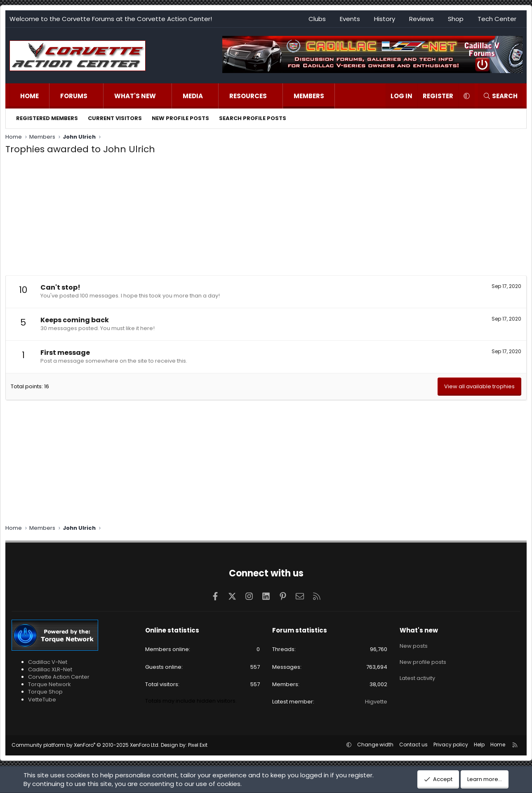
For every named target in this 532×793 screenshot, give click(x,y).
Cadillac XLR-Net (50, 669)
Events (350, 19)
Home (29, 96)
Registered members (47, 118)
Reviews (421, 19)
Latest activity (417, 674)
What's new (135, 96)
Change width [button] (375, 745)
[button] (96, 96)
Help (479, 745)
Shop (456, 19)
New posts (414, 644)
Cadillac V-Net (48, 662)
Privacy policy (451, 745)
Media (193, 96)
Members (309, 96)
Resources (248, 96)
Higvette (376, 702)
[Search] (500, 96)
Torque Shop (45, 692)
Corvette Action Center (59, 677)
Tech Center (497, 19)
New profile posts (180, 118)
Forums (74, 96)
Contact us (413, 745)
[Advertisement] (266, 217)
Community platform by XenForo (86, 745)
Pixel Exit (198, 745)
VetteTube (42, 700)
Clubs (317, 19)
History (385, 19)
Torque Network (49, 684)
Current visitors (115, 118)
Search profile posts (253, 118)
